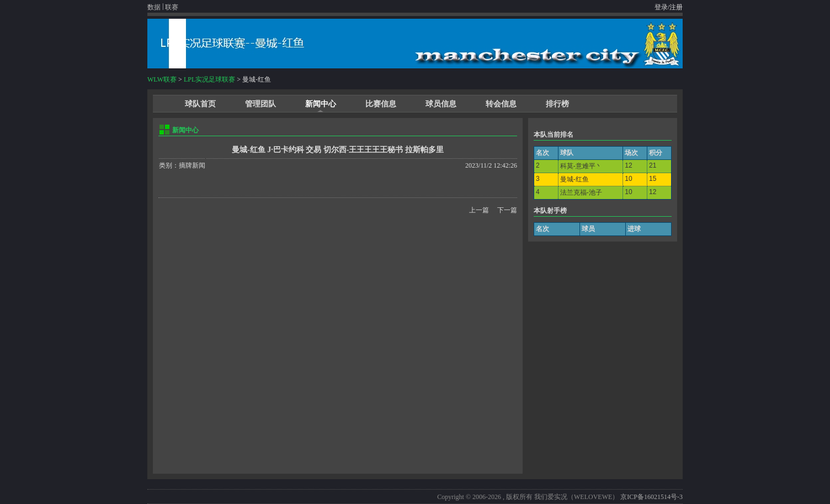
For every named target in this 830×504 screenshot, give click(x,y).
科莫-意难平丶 (581, 166)
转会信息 (501, 104)
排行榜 (557, 104)
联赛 (172, 7)
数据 (154, 7)
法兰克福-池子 (581, 192)
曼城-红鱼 (574, 179)
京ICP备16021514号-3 (651, 497)
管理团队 (260, 104)
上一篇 (479, 210)
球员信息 (441, 104)
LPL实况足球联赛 (209, 79)
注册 (676, 7)
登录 (661, 7)
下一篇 (507, 210)
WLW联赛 (162, 79)
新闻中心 (321, 104)
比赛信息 (381, 104)
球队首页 (200, 104)
